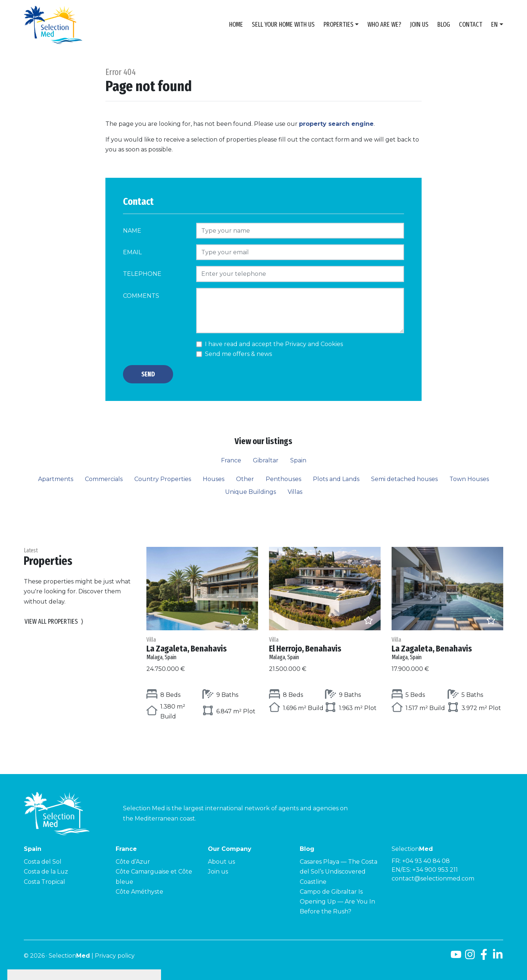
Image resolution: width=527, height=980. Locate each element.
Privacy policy (115, 956)
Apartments (56, 479)
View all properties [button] (54, 622)
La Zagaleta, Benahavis (202, 648)
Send (148, 374)
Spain (298, 460)
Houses (214, 479)
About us (221, 862)
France (231, 460)
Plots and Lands (336, 479)
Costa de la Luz (46, 872)
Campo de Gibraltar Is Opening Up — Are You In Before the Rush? (337, 902)
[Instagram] (470, 957)
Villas (295, 492)
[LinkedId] (498, 957)
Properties (339, 25)
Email (132, 252)
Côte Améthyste (139, 892)
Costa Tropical (44, 882)
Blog (444, 25)
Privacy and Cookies (314, 344)
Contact (471, 25)
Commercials (104, 479)
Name (132, 231)
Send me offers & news (238, 354)
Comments (141, 296)
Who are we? (384, 25)
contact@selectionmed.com (433, 878)
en (494, 25)
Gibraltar (266, 460)
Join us (419, 25)
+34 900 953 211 (435, 870)
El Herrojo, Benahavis (325, 648)
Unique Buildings (251, 492)
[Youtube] (456, 957)
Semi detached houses (404, 479)
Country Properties (163, 479)
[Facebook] (484, 957)
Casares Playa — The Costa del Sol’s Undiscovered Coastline (339, 872)
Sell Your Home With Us (283, 25)
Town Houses (469, 479)
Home (236, 25)
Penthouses (283, 479)
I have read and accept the (274, 344)
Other (245, 479)
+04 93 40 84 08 (426, 861)
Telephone (142, 274)
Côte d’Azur (133, 862)
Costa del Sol (43, 862)
